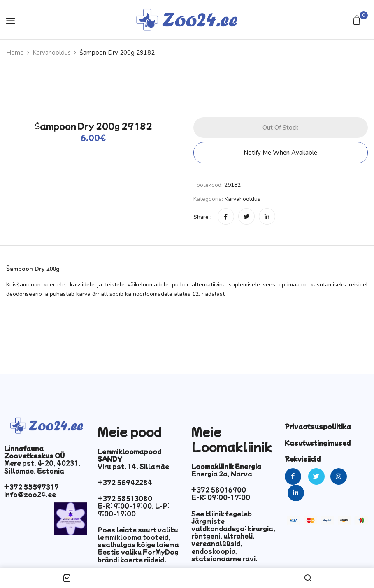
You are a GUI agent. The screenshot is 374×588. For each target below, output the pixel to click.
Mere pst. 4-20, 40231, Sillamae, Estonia (42, 467)
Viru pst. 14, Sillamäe (133, 466)
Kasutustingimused (318, 443)
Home (15, 53)
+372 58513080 (125, 498)
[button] (358, 21)
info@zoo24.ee (30, 494)
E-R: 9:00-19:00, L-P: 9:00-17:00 (134, 509)
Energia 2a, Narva (222, 474)
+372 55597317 (31, 487)
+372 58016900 (219, 490)
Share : (202, 217)
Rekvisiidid (303, 459)
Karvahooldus (52, 53)
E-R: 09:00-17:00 (221, 497)
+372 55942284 (125, 482)
